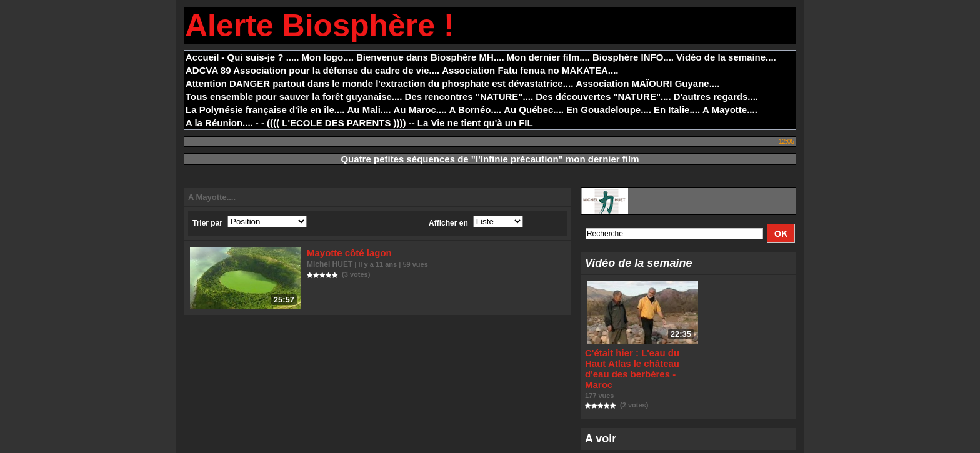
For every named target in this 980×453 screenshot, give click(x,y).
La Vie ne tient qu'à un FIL (475, 123)
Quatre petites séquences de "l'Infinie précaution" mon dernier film (490, 159)
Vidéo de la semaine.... (726, 57)
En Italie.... (677, 110)
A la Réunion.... (219, 123)
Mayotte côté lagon (346, 252)
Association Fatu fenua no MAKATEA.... (530, 70)
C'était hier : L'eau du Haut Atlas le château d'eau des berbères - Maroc (636, 363)
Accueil (202, 57)
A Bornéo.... (476, 110)
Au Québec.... (534, 110)
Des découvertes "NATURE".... (603, 97)
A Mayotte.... (730, 110)
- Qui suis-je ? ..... (260, 57)
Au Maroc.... (420, 110)
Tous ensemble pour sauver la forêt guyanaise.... (294, 97)
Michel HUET (330, 262)
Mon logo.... (328, 57)
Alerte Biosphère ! (320, 26)
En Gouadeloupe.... (609, 110)
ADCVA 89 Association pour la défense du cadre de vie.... (312, 70)
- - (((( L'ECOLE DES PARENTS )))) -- (335, 123)
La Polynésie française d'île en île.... (265, 110)
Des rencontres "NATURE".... (469, 97)
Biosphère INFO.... (633, 57)
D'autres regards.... (716, 97)
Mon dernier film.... (548, 57)
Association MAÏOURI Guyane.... (647, 83)
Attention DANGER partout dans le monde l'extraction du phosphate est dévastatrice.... (379, 83)
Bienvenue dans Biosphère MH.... (430, 57)
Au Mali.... (369, 110)
